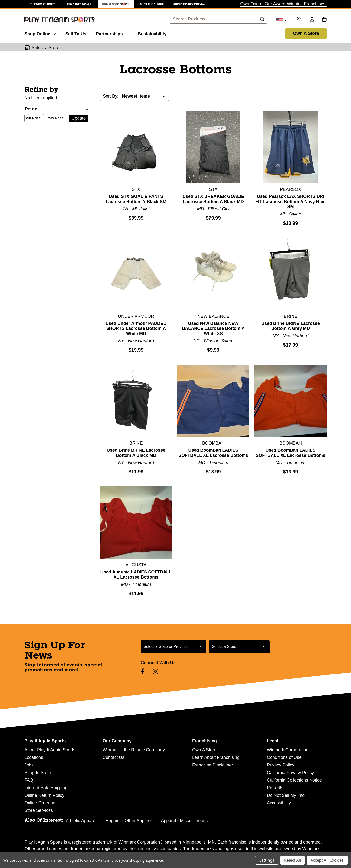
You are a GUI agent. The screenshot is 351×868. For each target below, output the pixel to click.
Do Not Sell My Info (286, 795)
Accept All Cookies (327, 860)
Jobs (29, 765)
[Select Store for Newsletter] (239, 647)
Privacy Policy (281, 765)
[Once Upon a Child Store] (79, 4)
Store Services (39, 810)
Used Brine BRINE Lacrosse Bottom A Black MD (136, 453)
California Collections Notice (294, 780)
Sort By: (111, 96)
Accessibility (279, 803)
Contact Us (113, 757)
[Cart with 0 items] (324, 20)
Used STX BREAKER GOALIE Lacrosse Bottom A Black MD (213, 199)
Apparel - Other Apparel (129, 821)
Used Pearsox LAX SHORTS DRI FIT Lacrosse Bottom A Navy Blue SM (291, 202)
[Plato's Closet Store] (43, 4)
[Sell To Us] (76, 33)
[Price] (56, 109)
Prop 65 (275, 788)
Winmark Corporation (288, 750)
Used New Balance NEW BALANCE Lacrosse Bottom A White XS (213, 328)
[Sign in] (312, 20)
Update (79, 118)
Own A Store (306, 33)
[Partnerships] (112, 33)
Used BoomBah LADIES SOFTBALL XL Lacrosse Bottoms (213, 453)
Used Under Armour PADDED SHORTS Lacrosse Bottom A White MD (136, 328)
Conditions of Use (284, 757)
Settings (267, 860)
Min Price (32, 119)
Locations (34, 757)
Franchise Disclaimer (213, 765)
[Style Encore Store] (152, 4)
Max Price (54, 119)
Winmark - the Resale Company (134, 750)
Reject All (292, 860)
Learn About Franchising (216, 757)
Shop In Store (38, 773)
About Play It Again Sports (50, 750)
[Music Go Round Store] (189, 4)
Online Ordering (40, 803)
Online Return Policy (44, 795)
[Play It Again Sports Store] (116, 4)
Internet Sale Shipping (46, 788)
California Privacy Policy (290, 773)
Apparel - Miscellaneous (184, 821)
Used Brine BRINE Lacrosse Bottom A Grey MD (291, 326)
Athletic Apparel (81, 821)
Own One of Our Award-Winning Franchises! (283, 4)
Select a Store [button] (45, 48)
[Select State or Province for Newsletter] (174, 647)
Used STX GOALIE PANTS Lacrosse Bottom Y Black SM (136, 199)
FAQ (29, 780)
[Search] (262, 20)
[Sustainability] (152, 33)
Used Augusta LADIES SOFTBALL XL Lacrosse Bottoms (136, 575)
